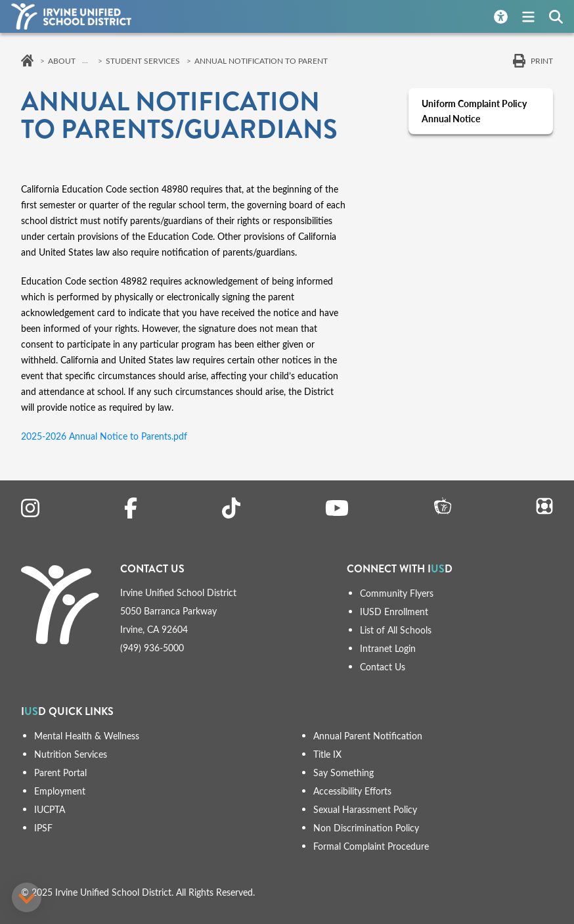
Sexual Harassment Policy (365, 809)
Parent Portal (60, 773)
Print (542, 60)
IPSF (43, 828)
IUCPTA (50, 809)
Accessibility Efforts (352, 791)
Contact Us (383, 667)
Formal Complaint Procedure (371, 846)
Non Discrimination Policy (366, 828)
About (62, 60)
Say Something (343, 773)
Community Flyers (397, 593)
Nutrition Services (71, 754)
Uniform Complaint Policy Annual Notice (474, 111)
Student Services (143, 60)
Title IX (327, 754)
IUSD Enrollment (394, 612)
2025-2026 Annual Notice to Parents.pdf (104, 436)
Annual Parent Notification (368, 736)
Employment (60, 791)
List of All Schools (396, 630)
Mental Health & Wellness (87, 736)
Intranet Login (388, 648)
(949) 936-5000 (152, 648)
